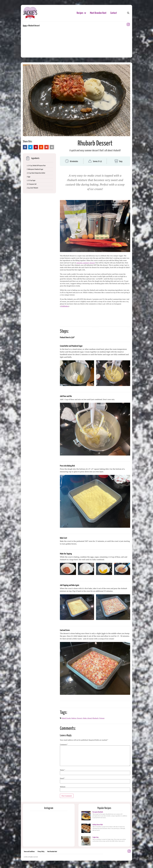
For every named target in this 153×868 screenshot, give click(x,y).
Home (25, 26)
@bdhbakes (64, 306)
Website (63, 787)
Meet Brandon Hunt (98, 13)
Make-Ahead (87, 718)
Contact (114, 13)
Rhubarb (95, 718)
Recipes (81, 13)
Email (62, 778)
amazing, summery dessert (86, 263)
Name (62, 770)
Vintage (102, 718)
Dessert (80, 718)
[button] (128, 13)
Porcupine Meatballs (98, 812)
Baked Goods (66, 718)
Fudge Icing (95, 837)
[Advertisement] (76, 42)
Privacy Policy (41, 852)
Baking (74, 718)
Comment (64, 744)
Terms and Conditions (29, 852)
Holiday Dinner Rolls (98, 825)
